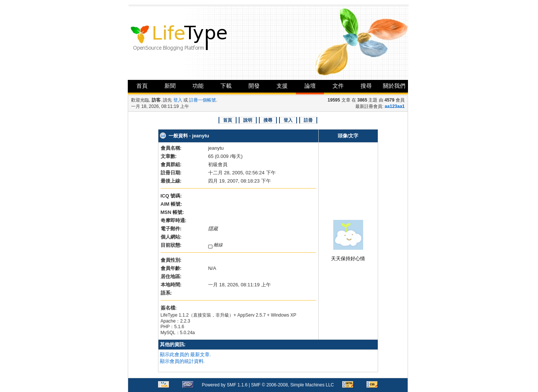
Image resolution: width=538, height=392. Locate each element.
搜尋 (366, 86)
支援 (282, 86)
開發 (254, 86)
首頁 (142, 86)
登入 (178, 100)
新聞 (170, 86)
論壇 (310, 86)
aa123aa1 (395, 106)
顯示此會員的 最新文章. (185, 354)
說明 (248, 120)
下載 (226, 86)
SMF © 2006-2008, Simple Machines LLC (293, 385)
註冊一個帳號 (202, 100)
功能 (198, 86)
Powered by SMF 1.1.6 (225, 385)
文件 (338, 86)
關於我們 (394, 86)
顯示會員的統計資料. (183, 361)
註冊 (308, 120)
